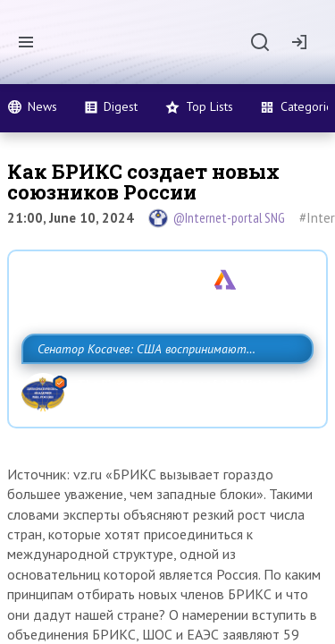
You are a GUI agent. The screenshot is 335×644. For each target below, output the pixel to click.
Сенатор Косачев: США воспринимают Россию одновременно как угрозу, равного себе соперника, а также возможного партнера (163, 388)
